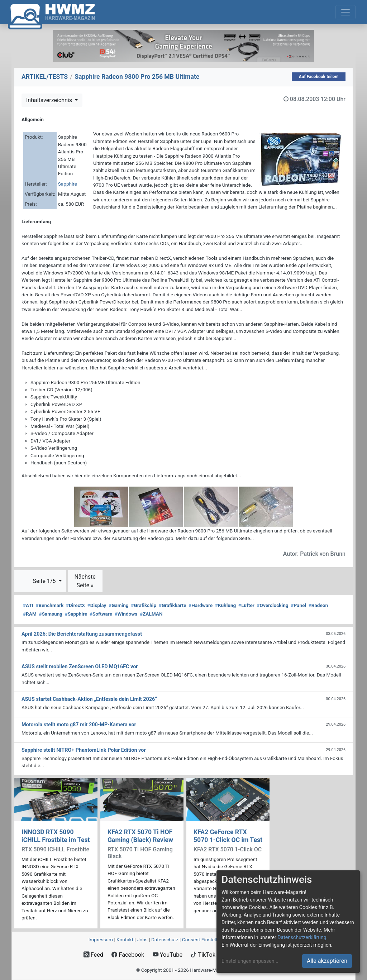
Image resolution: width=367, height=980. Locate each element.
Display (97, 605)
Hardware (201, 605)
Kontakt (125, 940)
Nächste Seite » (85, 581)
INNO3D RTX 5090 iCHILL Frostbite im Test (56, 836)
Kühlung (225, 605)
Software (101, 614)
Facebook (128, 955)
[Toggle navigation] (345, 12)
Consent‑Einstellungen (206, 940)
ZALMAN (151, 614)
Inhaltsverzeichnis (50, 100)
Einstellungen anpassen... (250, 961)
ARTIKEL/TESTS (45, 77)
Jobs (142, 940)
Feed (93, 955)
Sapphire (68, 184)
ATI (28, 605)
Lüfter (246, 605)
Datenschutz (165, 940)
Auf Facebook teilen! (319, 77)
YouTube (168, 955)
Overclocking (273, 605)
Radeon (318, 605)
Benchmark (50, 605)
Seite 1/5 (45, 581)
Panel (298, 605)
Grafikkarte (173, 605)
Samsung (51, 614)
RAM (30, 614)
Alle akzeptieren (327, 961)
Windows (126, 614)
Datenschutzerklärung (302, 937)
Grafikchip (144, 605)
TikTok (203, 955)
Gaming (118, 605)
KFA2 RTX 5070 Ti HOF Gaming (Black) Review (140, 836)
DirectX (75, 605)
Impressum (101, 940)
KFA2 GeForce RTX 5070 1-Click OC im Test (228, 836)
